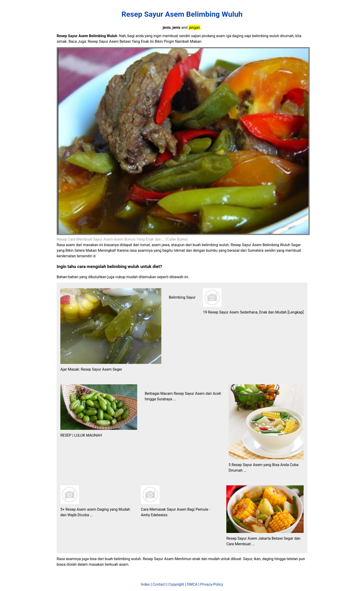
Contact (159, 584)
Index (145, 584)
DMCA (192, 584)
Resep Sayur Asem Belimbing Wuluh (182, 14)
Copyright (176, 584)
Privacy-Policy (212, 584)
